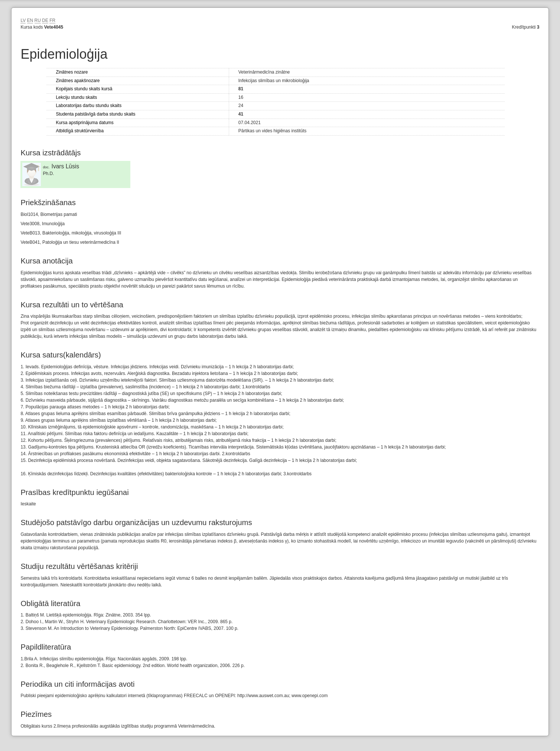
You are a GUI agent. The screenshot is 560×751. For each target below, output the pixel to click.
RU (38, 20)
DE (45, 20)
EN (30, 20)
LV (23, 20)
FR (52, 20)
